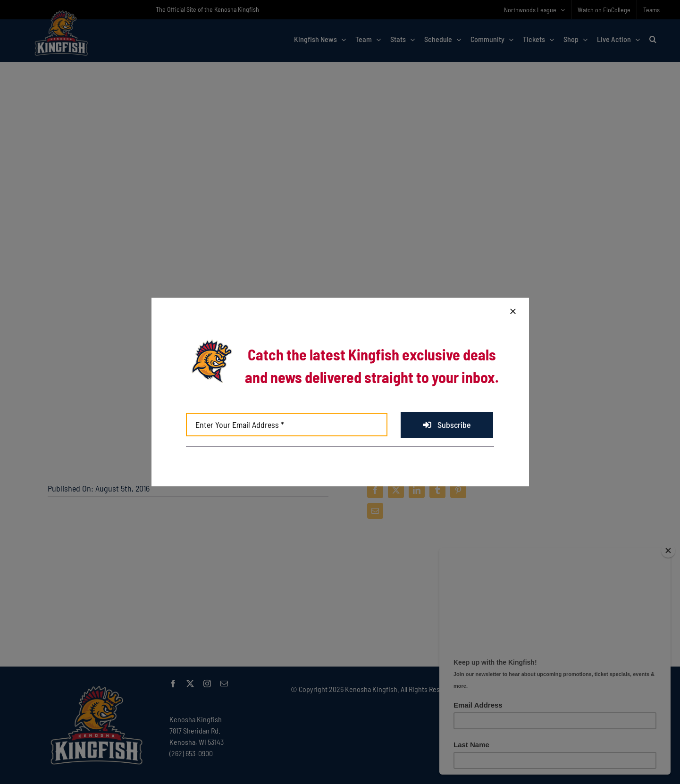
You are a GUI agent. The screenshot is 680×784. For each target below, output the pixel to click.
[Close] (513, 311)
